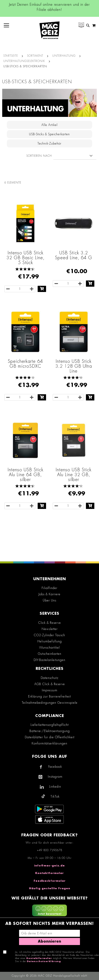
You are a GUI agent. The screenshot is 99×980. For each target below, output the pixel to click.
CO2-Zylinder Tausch (49, 635)
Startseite (11, 56)
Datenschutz (50, 678)
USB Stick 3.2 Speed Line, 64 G (74, 255)
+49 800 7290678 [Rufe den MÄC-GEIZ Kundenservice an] (50, 850)
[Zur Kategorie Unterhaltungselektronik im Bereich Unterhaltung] (49, 103)
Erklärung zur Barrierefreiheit (49, 696)
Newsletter (50, 629)
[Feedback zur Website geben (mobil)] (49, 911)
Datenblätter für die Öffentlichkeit (50, 737)
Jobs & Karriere (49, 594)
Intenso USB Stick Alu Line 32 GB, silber (74, 475)
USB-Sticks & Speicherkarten (49, 134)
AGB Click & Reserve (50, 684)
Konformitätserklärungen (49, 743)
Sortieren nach (39, 156)
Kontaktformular (49, 873)
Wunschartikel (49, 648)
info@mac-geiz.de (49, 866)
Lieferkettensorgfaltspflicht (50, 725)
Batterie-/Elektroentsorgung (50, 731)
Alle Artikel (49, 125)
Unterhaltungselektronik (24, 61)
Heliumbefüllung (50, 641)
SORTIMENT (35, 56)
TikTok (55, 796)
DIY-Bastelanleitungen (49, 660)
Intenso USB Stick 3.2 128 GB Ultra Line (74, 366)
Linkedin (55, 787)
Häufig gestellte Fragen (50, 888)
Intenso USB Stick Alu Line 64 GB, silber (25, 475)
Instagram (55, 777)
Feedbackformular (50, 881)
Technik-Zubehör (49, 143)
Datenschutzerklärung (44, 961)
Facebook (55, 767)
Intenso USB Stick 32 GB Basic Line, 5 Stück (25, 258)
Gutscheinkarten (50, 654)
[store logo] (49, 30)
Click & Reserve (50, 623)
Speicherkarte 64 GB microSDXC (25, 364)
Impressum (50, 690)
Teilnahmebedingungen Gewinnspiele (50, 703)
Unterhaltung (64, 56)
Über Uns (49, 600)
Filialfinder (49, 588)
